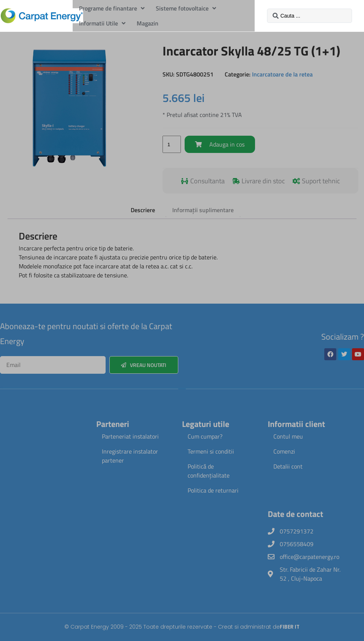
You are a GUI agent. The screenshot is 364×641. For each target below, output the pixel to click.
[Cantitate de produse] (172, 144)
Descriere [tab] (143, 210)
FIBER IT (290, 627)
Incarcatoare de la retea (282, 74)
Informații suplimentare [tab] (203, 210)
